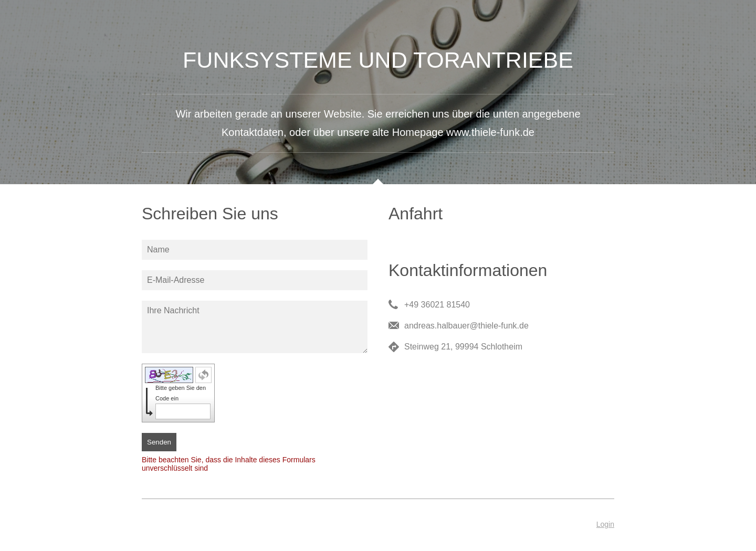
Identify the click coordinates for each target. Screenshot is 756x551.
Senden (159, 442)
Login (605, 524)
